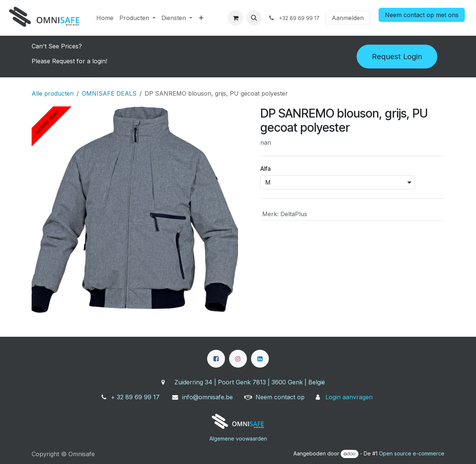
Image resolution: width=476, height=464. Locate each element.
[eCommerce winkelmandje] (235, 18)
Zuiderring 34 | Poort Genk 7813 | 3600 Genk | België (250, 382)
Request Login (397, 57)
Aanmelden (348, 18)
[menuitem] (105, 18)
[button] (254, 18)
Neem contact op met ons (422, 15)
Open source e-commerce (412, 453)
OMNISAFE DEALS (109, 93)
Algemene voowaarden (238, 439)
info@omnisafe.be (208, 397)
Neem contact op (280, 397)
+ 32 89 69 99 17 (135, 397)
